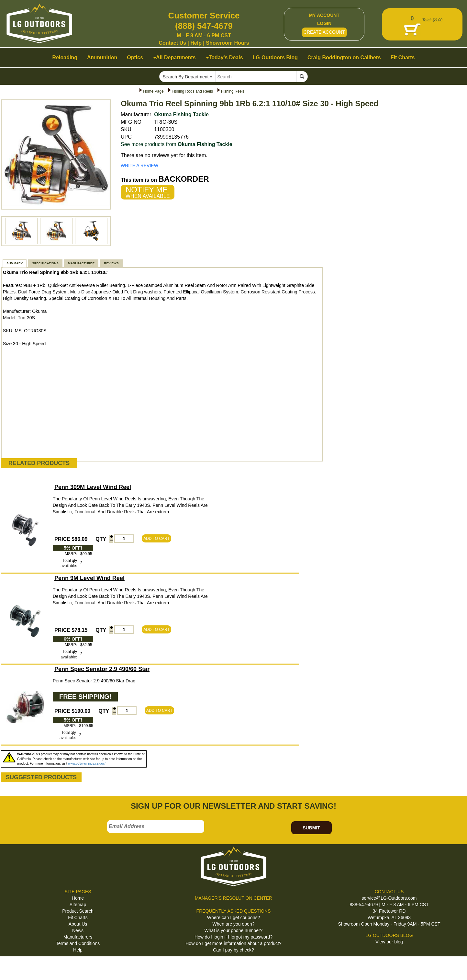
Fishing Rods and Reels (192, 91)
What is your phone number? (234, 930)
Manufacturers (78, 937)
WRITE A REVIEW (139, 165)
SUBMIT (311, 828)
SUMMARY (15, 263)
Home (78, 898)
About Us (78, 924)
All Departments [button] (175, 57)
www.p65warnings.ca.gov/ (87, 763)
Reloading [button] (65, 57)
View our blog (389, 942)
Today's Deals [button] (225, 57)
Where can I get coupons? (233, 917)
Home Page (153, 91)
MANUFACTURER (81, 263)
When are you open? (234, 924)
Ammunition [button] (102, 57)
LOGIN (324, 23)
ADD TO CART (156, 539)
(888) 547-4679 (204, 26)
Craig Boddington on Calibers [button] (344, 57)
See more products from (177, 144)
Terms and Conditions (78, 943)
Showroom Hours (227, 43)
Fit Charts (78, 917)
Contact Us (172, 43)
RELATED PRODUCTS (39, 463)
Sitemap (78, 905)
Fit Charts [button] (403, 57)
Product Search (78, 911)
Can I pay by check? (233, 950)
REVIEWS (111, 263)
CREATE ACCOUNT (324, 32)
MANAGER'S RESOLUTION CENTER (233, 898)
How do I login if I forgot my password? (233, 937)
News (78, 930)
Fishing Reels (233, 91)
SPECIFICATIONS (45, 263)
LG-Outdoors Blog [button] (275, 57)
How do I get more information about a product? (233, 943)
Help (196, 43)
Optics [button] (135, 57)
